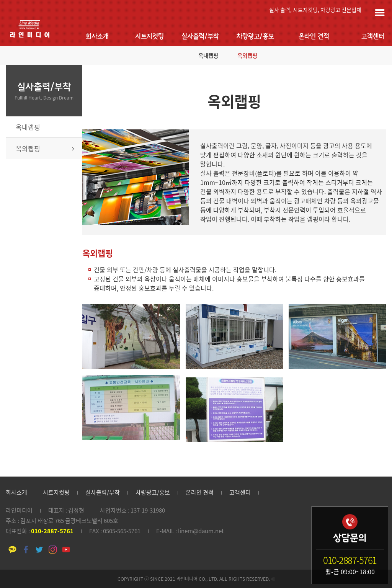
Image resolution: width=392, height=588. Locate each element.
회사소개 (97, 37)
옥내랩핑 (208, 56)
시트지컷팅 (149, 37)
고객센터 (373, 37)
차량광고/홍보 (255, 37)
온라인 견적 (314, 37)
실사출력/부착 (200, 37)
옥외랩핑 (247, 56)
